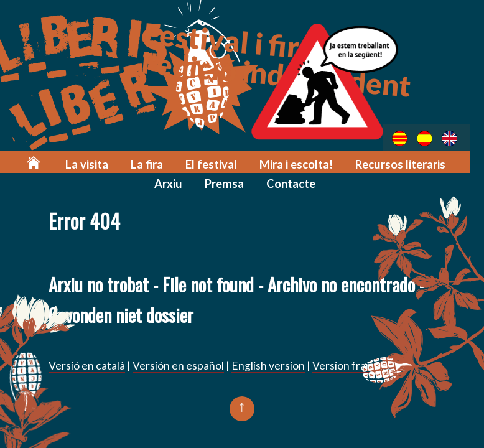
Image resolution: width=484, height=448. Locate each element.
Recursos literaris (376, 163)
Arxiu (455, 163)
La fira (134, 163)
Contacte (272, 181)
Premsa (207, 181)
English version (268, 366)
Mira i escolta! (277, 163)
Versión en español (178, 366)
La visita (77, 163)
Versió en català (87, 366)
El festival (196, 163)
